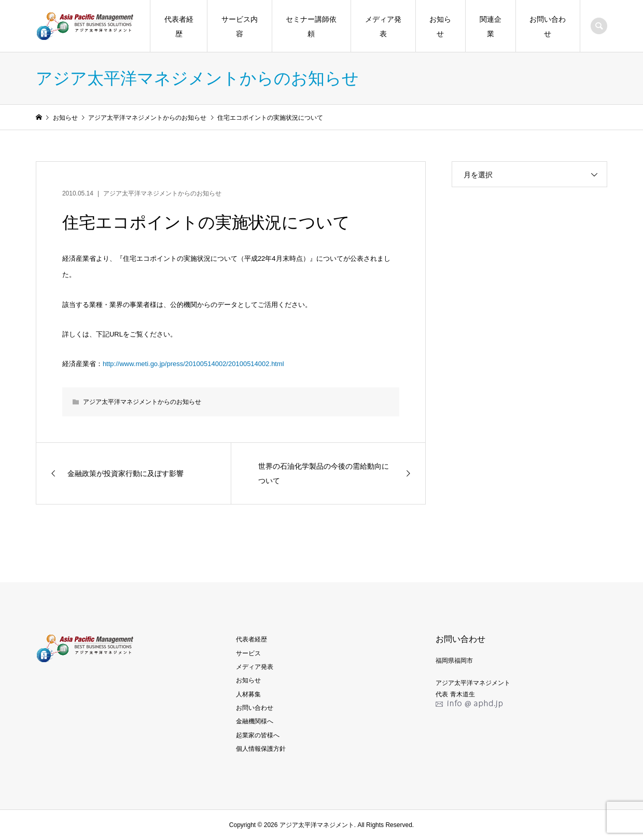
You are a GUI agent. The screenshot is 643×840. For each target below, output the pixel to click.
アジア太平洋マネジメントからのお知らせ (162, 193)
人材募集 (248, 694)
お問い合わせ (548, 26)
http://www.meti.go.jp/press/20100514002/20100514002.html (193, 364)
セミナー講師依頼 (311, 26)
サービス (248, 653)
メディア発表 (383, 26)
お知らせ (440, 26)
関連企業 (491, 26)
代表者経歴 (179, 26)
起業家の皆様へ (258, 735)
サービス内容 (240, 26)
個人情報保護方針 (261, 749)
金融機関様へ (255, 721)
